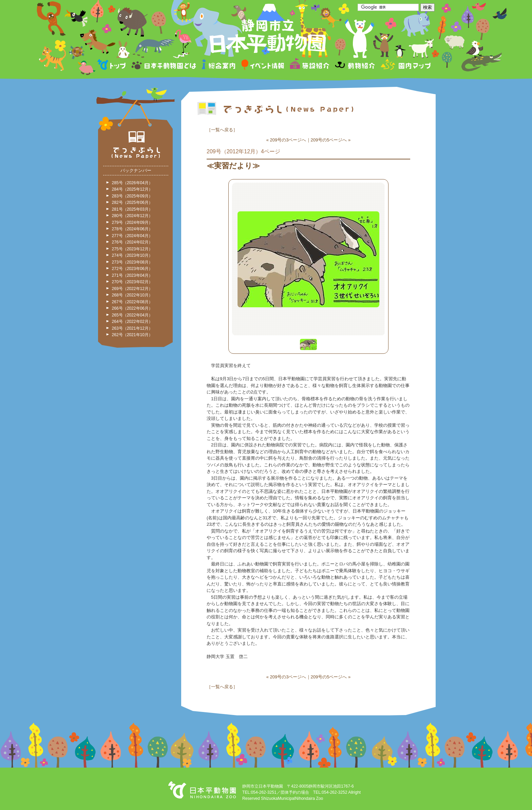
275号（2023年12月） (132, 249)
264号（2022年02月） (132, 322)
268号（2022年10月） (132, 295)
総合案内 (219, 66)
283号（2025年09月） (132, 196)
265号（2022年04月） (132, 315)
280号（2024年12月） (132, 216)
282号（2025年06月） (132, 203)
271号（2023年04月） (132, 275)
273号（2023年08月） (132, 262)
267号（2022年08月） (132, 302)
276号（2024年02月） (132, 242)
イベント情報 (263, 66)
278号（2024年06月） (132, 229)
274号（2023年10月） (132, 255)
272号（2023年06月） (132, 269)
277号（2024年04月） (132, 236)
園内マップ (405, 66)
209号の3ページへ (288, 140)
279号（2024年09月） (132, 223)
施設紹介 (309, 66)
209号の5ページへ (329, 140)
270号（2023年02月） (132, 282)
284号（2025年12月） (132, 189)
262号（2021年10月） (132, 335)
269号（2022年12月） (132, 289)
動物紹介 (355, 66)
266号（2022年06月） (132, 308)
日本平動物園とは (164, 66)
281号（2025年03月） (132, 209)
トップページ (113, 66)
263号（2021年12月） (132, 328)
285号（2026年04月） (132, 183)
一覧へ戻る (222, 130)
